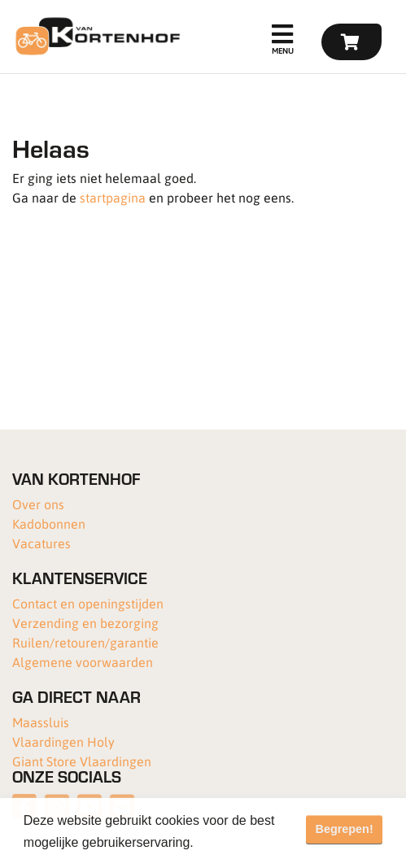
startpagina (113, 197)
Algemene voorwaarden (83, 662)
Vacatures (41, 543)
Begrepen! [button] (345, 829)
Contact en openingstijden (88, 603)
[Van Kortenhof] (96, 36)
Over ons (38, 504)
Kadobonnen (49, 523)
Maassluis (41, 722)
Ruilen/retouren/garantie (85, 642)
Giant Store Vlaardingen (82, 761)
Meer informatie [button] (244, 842)
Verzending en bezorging (85, 623)
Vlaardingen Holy (63, 742)
